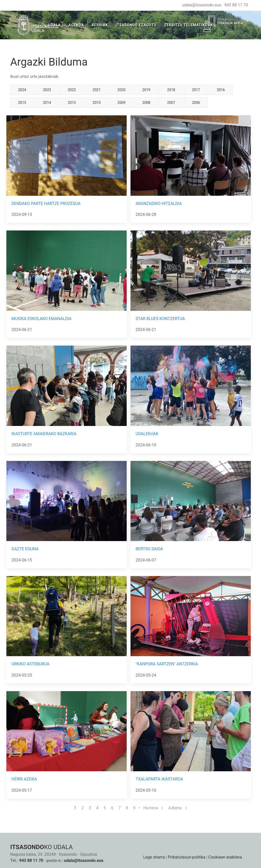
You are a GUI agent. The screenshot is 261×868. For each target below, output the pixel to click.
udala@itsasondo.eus (202, 5)
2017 (196, 90)
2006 (196, 103)
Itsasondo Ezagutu (136, 25)
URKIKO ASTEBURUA (30, 664)
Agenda (76, 25)
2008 (146, 103)
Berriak (100, 25)
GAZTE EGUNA (25, 549)
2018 (171, 90)
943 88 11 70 (236, 5)
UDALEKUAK (147, 434)
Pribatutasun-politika (186, 857)
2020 (121, 90)
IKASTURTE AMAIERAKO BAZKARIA (44, 434)
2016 (221, 90)
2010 (96, 103)
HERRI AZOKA (24, 779)
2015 (22, 103)
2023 (47, 90)
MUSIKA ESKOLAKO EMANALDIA (42, 319)
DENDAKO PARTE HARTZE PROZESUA (46, 204)
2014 (47, 103)
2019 (146, 90)
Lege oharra (154, 857)
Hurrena (153, 808)
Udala (55, 25)
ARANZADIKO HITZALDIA (159, 204)
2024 (22, 90)
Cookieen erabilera (225, 857)
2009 (121, 103)
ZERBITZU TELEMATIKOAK (188, 25)
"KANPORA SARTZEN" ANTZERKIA (167, 664)
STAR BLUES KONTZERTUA (160, 319)
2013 (72, 103)
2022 (72, 90)
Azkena (178, 808)
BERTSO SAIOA (149, 549)
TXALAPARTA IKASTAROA (159, 779)
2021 (96, 90)
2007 (171, 103)
